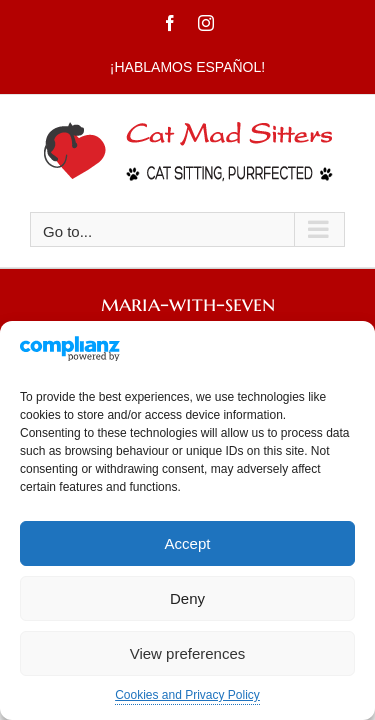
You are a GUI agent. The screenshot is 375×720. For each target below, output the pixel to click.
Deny (187, 598)
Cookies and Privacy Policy (187, 695)
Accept (188, 543)
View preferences (188, 653)
